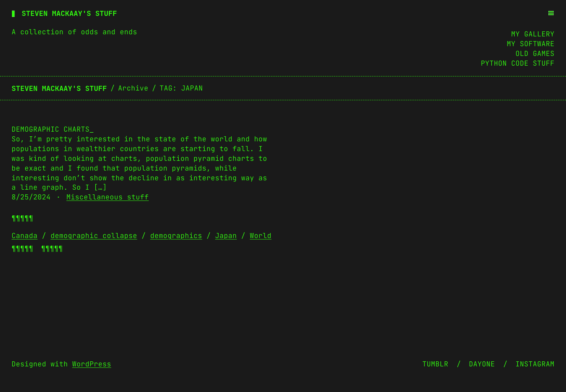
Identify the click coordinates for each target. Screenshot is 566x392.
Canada (25, 235)
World (261, 235)
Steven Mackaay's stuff (69, 13)
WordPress (92, 364)
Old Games (535, 53)
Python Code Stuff (518, 63)
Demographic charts (51, 129)
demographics (176, 235)
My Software (531, 44)
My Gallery (533, 34)
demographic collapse (94, 235)
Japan (226, 235)
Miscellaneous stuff (108, 197)
